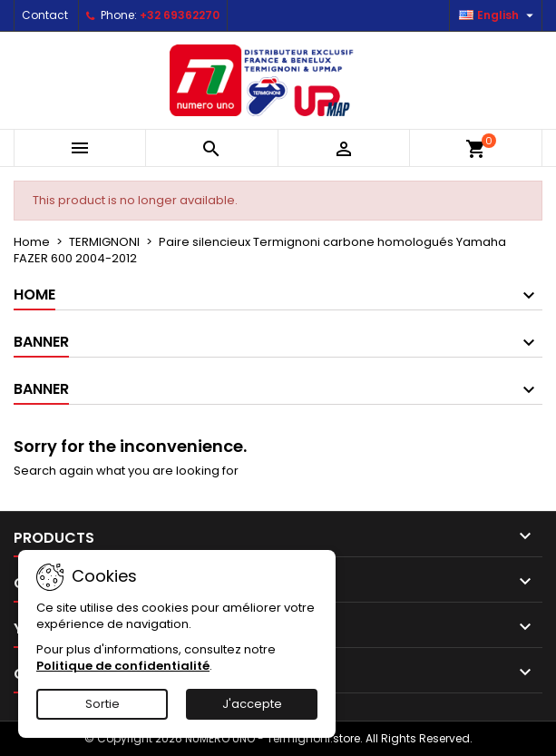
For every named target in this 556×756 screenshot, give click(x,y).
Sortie (102, 704)
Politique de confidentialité (123, 666)
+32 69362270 (180, 15)
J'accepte (252, 704)
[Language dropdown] (498, 15)
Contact (45, 15)
